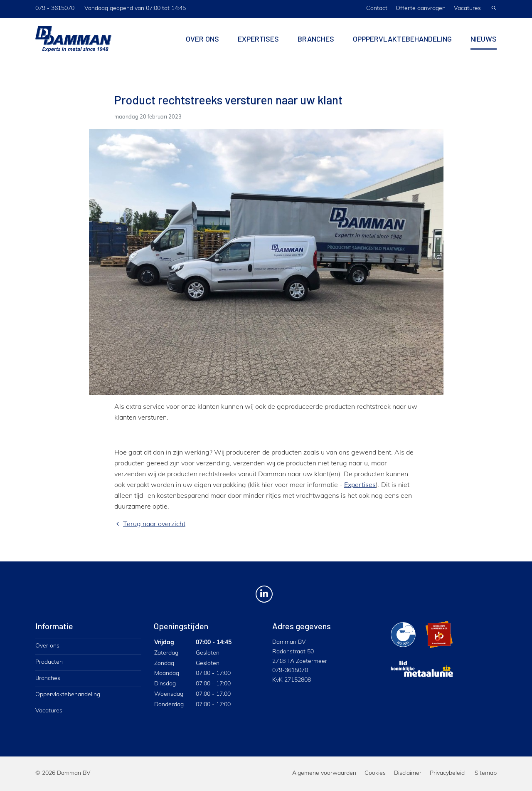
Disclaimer (408, 773)
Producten (49, 662)
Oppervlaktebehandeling (68, 695)
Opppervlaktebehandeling (402, 43)
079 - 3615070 (55, 9)
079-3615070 (290, 671)
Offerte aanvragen (421, 9)
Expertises (258, 43)
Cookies (375, 773)
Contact (377, 9)
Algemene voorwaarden (324, 773)
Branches (316, 43)
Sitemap (486, 773)
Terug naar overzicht (150, 524)
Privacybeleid (447, 773)
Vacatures (467, 9)
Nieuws (484, 43)
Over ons (202, 43)
